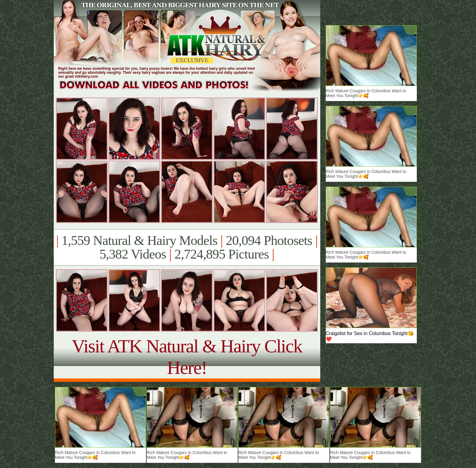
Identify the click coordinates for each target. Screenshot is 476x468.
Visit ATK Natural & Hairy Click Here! (187, 357)
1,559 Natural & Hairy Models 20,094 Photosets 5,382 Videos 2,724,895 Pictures (187, 247)
